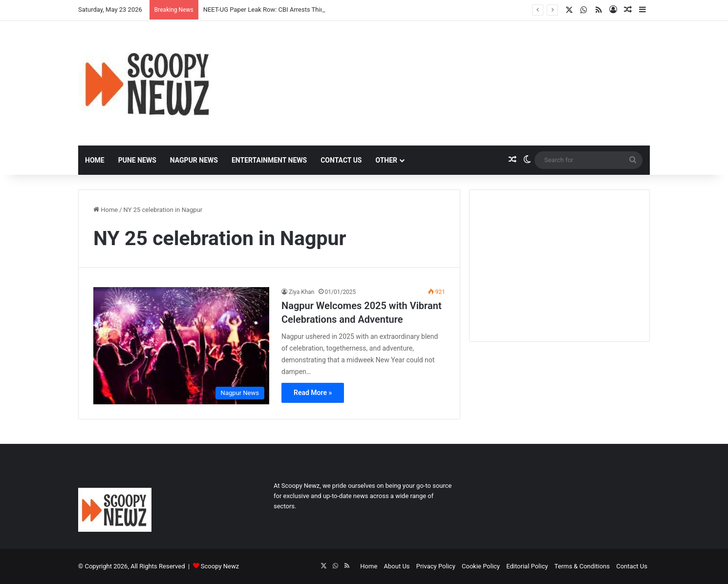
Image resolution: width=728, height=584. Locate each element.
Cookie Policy (481, 566)
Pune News (137, 160)
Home (95, 160)
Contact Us (341, 160)
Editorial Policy (527, 566)
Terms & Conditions (582, 566)
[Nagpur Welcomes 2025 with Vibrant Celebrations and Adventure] (181, 346)
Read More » (313, 393)
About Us (397, 566)
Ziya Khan (302, 292)
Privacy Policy (436, 566)
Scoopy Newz (220, 566)
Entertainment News (269, 160)
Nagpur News (194, 160)
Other (386, 160)
